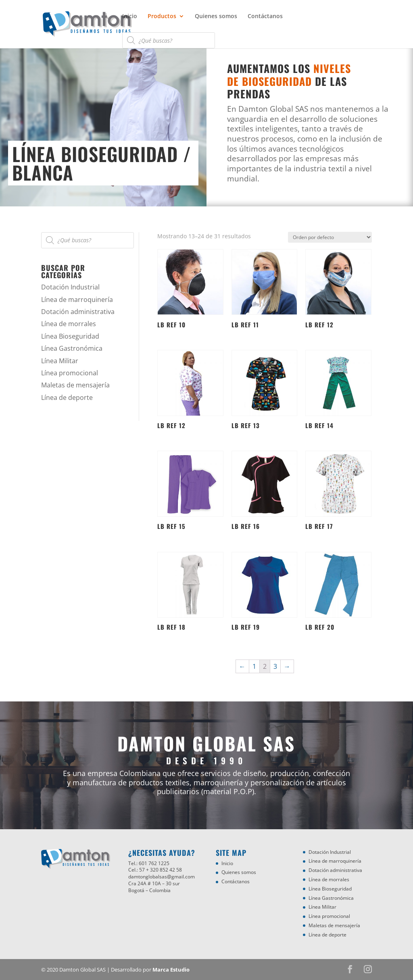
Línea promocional (70, 373)
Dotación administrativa (78, 312)
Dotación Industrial (70, 287)
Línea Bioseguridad (70, 336)
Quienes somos (216, 17)
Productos (162, 17)
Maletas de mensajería (75, 385)
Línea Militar (60, 361)
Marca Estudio (171, 970)
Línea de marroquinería (77, 300)
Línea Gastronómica (72, 348)
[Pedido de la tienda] (330, 237)
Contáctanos (265, 17)
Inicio (130, 17)
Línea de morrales (69, 324)
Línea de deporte (67, 397)
